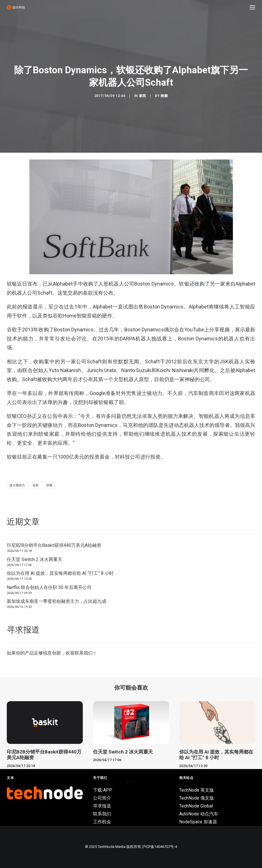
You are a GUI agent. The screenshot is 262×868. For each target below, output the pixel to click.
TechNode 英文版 (197, 790)
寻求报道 (102, 806)
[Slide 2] (134, 782)
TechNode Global (196, 806)
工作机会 (102, 822)
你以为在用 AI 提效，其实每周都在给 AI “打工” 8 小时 (60, 573)
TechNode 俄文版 (197, 798)
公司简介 (102, 798)
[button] (252, 7)
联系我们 (84, 653)
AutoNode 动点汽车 (199, 814)
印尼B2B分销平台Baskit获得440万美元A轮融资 (54, 545)
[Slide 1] (128, 782)
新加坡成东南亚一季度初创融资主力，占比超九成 (57, 601)
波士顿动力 (17, 485)
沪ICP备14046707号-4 (159, 847)
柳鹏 (164, 96)
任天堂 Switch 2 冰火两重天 (34, 559)
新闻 (143, 96)
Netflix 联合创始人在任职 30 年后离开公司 (49, 587)
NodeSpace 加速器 (198, 822)
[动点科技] (16, 7)
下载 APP (103, 790)
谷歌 (36, 485)
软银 (49, 485)
